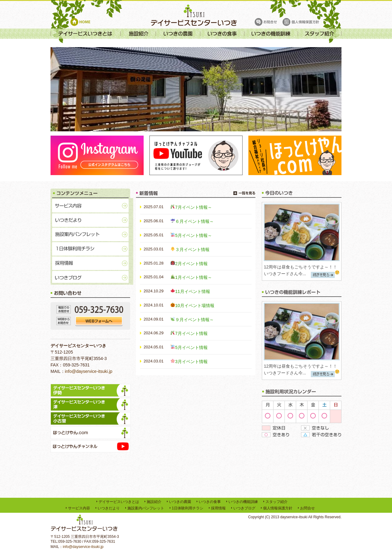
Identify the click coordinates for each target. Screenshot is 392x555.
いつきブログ (244, 508)
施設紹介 (154, 502)
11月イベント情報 (193, 291)
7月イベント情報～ (194, 207)
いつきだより (109, 508)
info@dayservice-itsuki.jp (89, 371)
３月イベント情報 (192, 249)
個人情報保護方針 (278, 508)
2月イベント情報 (191, 264)
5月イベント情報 (191, 347)
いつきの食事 (210, 502)
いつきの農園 (180, 502)
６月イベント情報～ (194, 221)
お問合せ (307, 508)
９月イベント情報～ (194, 320)
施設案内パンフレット (146, 508)
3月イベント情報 (191, 362)
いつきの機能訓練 (243, 502)
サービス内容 (79, 508)
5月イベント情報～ (194, 235)
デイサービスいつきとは (119, 502)
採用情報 (218, 508)
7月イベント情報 (191, 333)
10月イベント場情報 (195, 306)
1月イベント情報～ (194, 277)
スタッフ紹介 (277, 502)
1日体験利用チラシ (188, 508)
